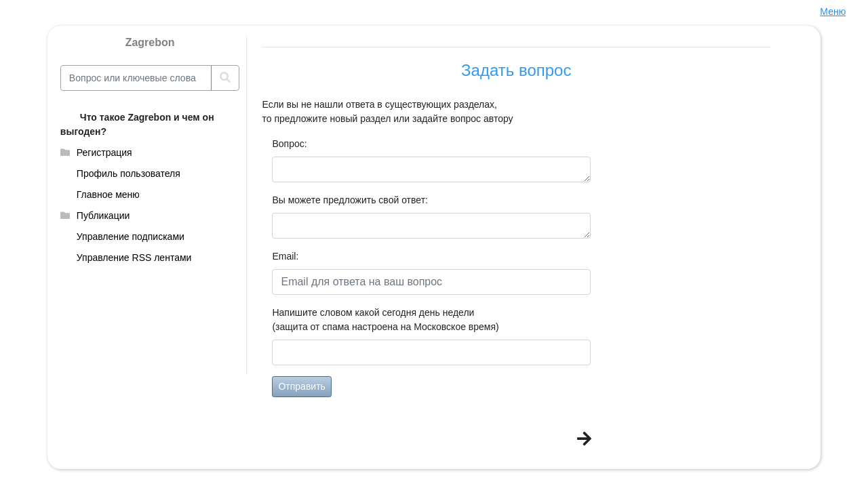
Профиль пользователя (129, 174)
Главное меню (108, 195)
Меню (833, 12)
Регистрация (104, 152)
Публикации (103, 216)
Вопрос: (288, 144)
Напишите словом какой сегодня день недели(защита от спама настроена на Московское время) (385, 320)
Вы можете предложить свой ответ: (350, 200)
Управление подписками (131, 237)
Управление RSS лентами (134, 258)
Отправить (301, 386)
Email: (285, 256)
